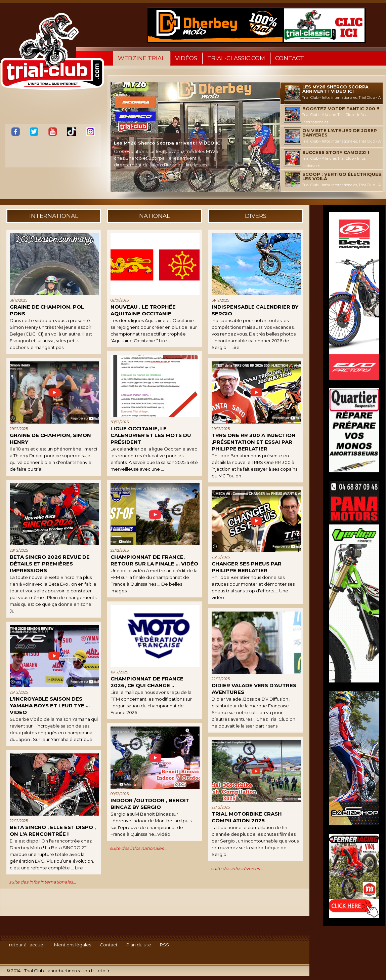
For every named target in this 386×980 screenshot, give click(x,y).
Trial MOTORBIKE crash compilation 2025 (247, 817)
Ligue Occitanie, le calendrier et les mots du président (151, 435)
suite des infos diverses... (237, 868)
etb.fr (104, 971)
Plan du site (139, 945)
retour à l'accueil (27, 945)
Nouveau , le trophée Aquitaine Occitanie (143, 310)
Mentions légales (73, 945)
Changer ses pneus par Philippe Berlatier (247, 567)
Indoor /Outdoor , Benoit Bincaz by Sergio (150, 804)
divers (256, 216)
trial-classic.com (236, 58)
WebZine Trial (141, 58)
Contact (290, 58)
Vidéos (186, 58)
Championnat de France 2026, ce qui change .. (147, 682)
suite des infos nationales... (138, 848)
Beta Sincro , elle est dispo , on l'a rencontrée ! (53, 831)
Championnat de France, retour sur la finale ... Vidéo (154, 560)
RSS (164, 945)
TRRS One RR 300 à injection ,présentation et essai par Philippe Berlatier (254, 442)
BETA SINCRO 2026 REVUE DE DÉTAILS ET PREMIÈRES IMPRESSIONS (50, 564)
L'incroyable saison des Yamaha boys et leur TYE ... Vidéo (50, 705)
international (54, 216)
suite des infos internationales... (42, 882)
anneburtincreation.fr (71, 971)
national (155, 216)
